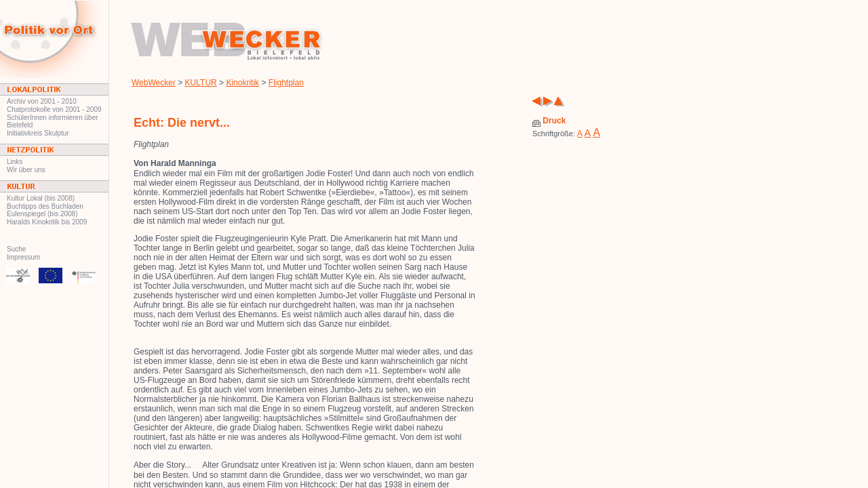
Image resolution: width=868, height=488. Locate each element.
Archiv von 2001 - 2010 (42, 101)
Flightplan (286, 83)
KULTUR (201, 83)
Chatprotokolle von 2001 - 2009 (54, 109)
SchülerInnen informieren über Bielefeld (53, 121)
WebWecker (154, 83)
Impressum (23, 257)
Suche (16, 249)
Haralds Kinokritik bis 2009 (47, 222)
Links (15, 162)
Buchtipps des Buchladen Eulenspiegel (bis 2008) (45, 210)
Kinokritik (242, 83)
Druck (549, 121)
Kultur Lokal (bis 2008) (41, 198)
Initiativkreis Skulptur (38, 133)
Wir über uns (26, 170)
